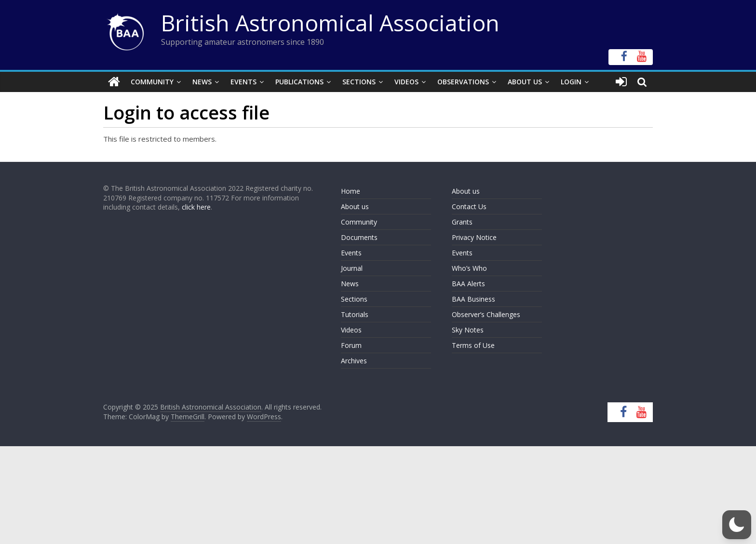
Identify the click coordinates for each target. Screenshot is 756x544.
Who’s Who (469, 268)
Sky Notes (468, 330)
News (202, 82)
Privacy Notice (474, 237)
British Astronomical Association (330, 23)
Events (243, 82)
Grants (462, 222)
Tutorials (355, 314)
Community (152, 82)
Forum (351, 345)
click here (196, 207)
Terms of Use (473, 345)
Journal (352, 268)
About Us (525, 82)
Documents (359, 237)
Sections (359, 82)
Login (571, 82)
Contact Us (469, 206)
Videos (406, 82)
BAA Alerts (468, 284)
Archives (354, 361)
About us (355, 206)
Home (351, 191)
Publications (299, 82)
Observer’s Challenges (486, 314)
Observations (463, 82)
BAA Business (473, 299)
